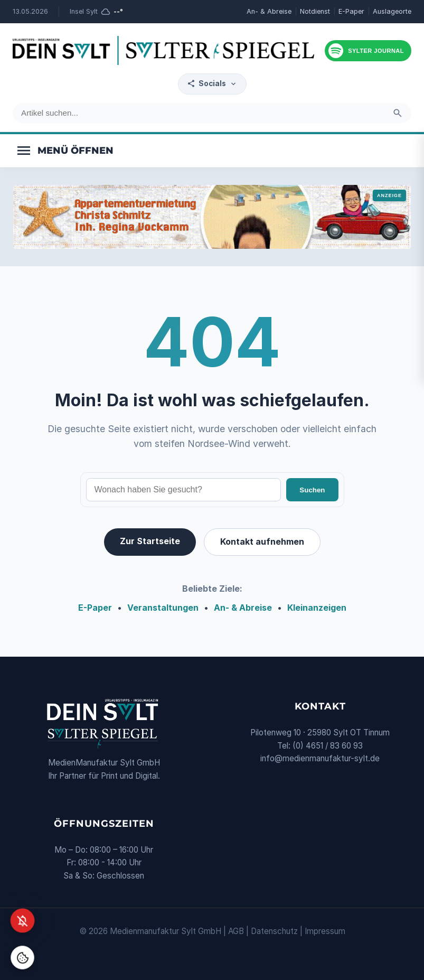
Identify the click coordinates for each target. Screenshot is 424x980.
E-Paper (351, 11)
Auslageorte (392, 11)
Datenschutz (274, 931)
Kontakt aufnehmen (262, 542)
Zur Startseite (150, 541)
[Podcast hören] (368, 51)
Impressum (325, 931)
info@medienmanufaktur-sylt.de (320, 758)
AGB (236, 931)
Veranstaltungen (163, 608)
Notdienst (315, 11)
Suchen (312, 490)
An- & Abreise (269, 11)
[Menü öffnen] (64, 151)
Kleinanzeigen (317, 608)
